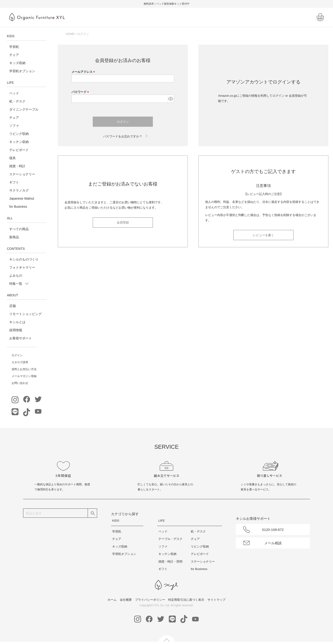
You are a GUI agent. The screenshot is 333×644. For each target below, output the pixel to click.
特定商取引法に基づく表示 (186, 600)
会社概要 (126, 600)
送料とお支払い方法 (24, 369)
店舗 (12, 306)
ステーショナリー (22, 174)
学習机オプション (22, 71)
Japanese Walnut (22, 198)
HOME (70, 34)
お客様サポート (21, 338)
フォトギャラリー (22, 267)
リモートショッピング (25, 314)
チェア (14, 55)
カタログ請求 (20, 362)
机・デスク (17, 101)
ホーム (112, 600)
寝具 (12, 158)
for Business (18, 207)
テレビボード (19, 150)
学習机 (14, 47)
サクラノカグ (19, 190)
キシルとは (17, 322)
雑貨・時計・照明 (170, 562)
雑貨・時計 (17, 166)
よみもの (16, 276)
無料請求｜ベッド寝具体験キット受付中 (166, 4)
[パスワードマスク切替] (171, 99)
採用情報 (16, 330)
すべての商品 (19, 229)
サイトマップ (216, 600)
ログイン (17, 355)
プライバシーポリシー (150, 600)
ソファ (14, 126)
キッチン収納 (19, 142)
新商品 (14, 237)
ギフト (14, 182)
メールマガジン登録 (24, 376)
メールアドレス (84, 72)
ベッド (14, 93)
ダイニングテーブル (24, 109)
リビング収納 (19, 134)
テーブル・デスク (170, 539)
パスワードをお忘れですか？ (123, 136)
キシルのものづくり (24, 259)
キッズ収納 (17, 63)
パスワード (81, 92)
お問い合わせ (20, 383)
